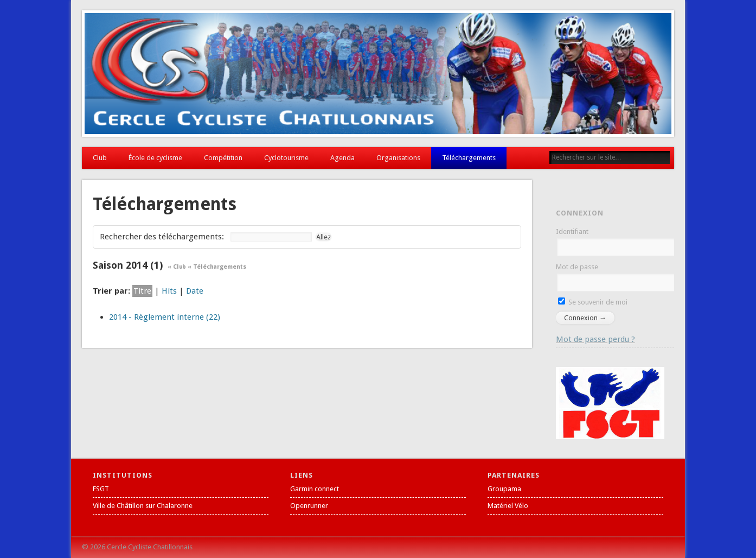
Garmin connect (315, 489)
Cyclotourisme (286, 158)
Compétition (223, 158)
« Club (177, 267)
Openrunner (309, 506)
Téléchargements (469, 158)
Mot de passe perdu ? (595, 339)
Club (100, 158)
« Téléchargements (217, 267)
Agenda (342, 158)
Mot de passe (577, 267)
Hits (169, 291)
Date (195, 291)
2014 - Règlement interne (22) (165, 317)
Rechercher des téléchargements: (162, 237)
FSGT (101, 489)
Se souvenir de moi (593, 302)
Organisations (398, 158)
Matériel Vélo (508, 506)
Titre (142, 291)
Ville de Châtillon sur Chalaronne (143, 506)
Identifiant (572, 232)
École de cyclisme (155, 158)
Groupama (504, 489)
